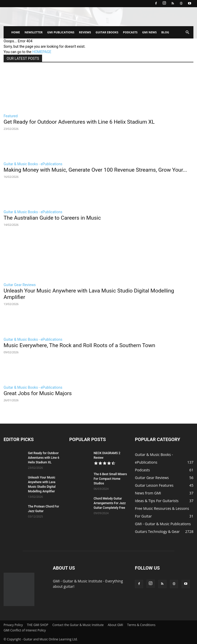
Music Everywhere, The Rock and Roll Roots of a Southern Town (79, 345)
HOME (16, 32)
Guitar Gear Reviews (20, 285)
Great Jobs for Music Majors (38, 393)
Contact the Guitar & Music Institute (78, 625)
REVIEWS (85, 32)
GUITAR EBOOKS (107, 32)
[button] (187, 32)
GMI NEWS (149, 32)
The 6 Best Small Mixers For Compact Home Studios (110, 479)
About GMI (115, 625)
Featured (11, 116)
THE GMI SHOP (38, 625)
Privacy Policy (13, 625)
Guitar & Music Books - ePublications (33, 164)
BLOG (165, 32)
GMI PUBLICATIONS (61, 32)
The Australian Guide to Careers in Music (52, 218)
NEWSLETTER (34, 32)
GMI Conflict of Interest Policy (25, 630)
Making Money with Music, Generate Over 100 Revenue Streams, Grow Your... (95, 170)
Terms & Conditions (141, 625)
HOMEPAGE (42, 52)
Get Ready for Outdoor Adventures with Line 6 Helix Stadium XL (79, 122)
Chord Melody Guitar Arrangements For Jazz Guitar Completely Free (110, 503)
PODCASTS (130, 32)
